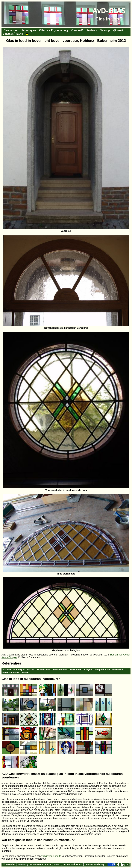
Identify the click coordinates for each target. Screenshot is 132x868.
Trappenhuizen (102, 670)
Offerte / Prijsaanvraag (54, 30)
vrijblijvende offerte (51, 856)
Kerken (31, 670)
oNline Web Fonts (73, 865)
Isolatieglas (29, 30)
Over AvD (77, 30)
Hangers (88, 670)
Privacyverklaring (95, 865)
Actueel (7, 670)
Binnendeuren (60, 670)
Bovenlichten (44, 670)
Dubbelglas (19, 670)
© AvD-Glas (9, 865)
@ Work (118, 30)
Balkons (25, 673)
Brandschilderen (11, 673)
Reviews (92, 30)
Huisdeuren (76, 670)
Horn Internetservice (40, 865)
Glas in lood (11, 30)
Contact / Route (13, 34)
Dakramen (118, 670)
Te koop (105, 30)
